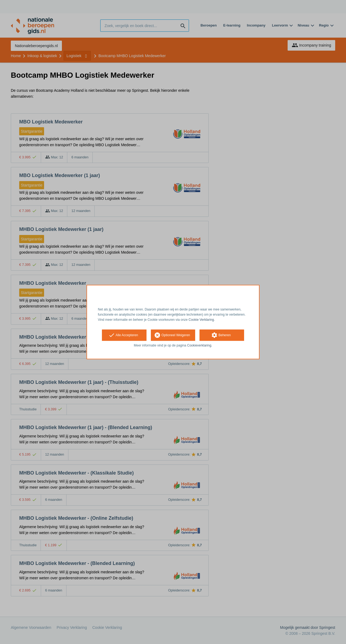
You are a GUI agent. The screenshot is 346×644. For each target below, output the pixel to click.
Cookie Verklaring (201, 320)
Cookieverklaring (199, 346)
